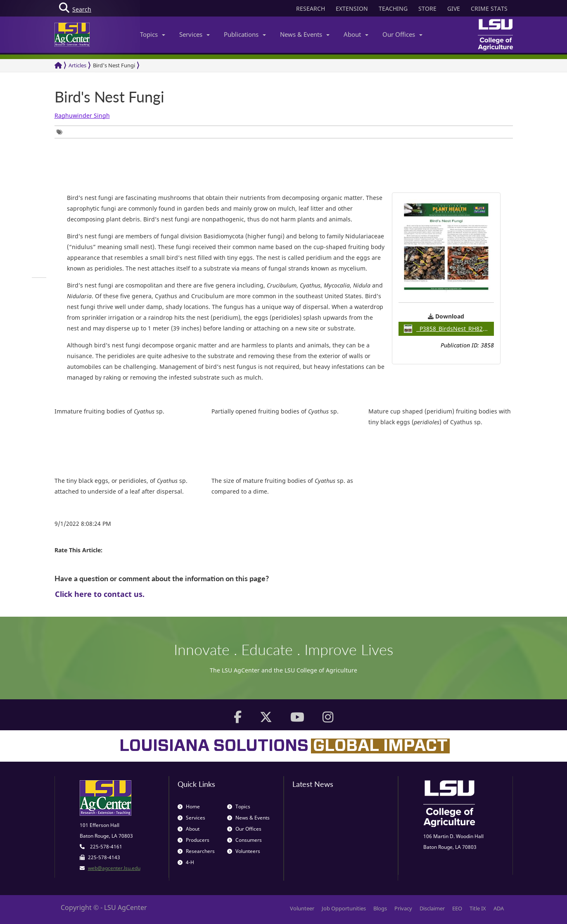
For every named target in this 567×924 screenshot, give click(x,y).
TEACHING (393, 8)
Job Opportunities (344, 908)
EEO (457, 908)
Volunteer (302, 908)
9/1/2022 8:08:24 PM (83, 524)
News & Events (305, 34)
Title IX (478, 908)
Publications (245, 34)
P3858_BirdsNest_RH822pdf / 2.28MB (449, 329)
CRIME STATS (489, 8)
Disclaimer (432, 908)
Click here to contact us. (100, 594)
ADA (499, 908)
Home (189, 806)
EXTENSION (352, 8)
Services (195, 34)
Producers (193, 840)
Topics (153, 34)
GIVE (454, 8)
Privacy (403, 908)
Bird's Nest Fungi (114, 65)
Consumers (244, 840)
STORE (427, 8)
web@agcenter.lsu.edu (114, 868)
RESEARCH (311, 8)
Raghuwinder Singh (82, 115)
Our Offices (402, 34)
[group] (62, 132)
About (356, 34)
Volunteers (244, 851)
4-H (186, 862)
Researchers (196, 851)
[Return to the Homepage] (58, 65)
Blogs (380, 908)
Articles (77, 65)
